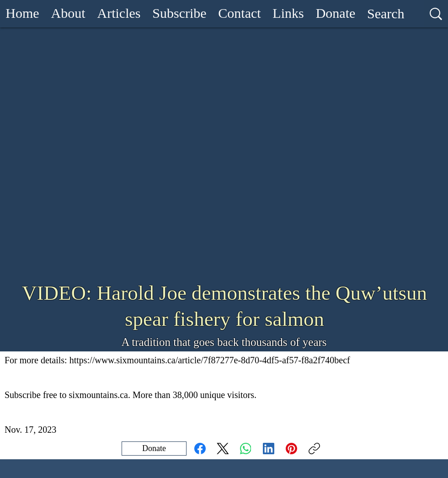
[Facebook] (200, 449)
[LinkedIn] (269, 449)
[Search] (386, 14)
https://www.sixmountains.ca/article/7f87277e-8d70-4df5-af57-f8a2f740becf (210, 360)
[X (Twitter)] (223, 449)
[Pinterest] (291, 449)
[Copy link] (314, 449)
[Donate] (154, 449)
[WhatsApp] (246, 449)
